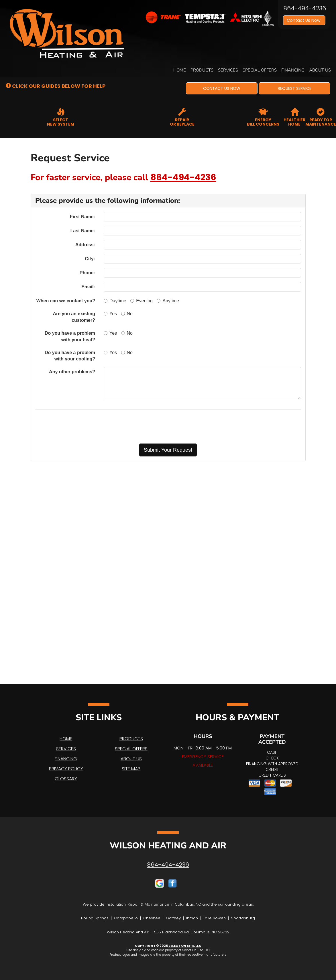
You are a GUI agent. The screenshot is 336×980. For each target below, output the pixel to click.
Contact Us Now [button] (304, 20)
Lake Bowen (215, 918)
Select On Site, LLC (185, 946)
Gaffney (173, 918)
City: (90, 259)
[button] (222, 88)
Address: (85, 245)
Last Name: (83, 231)
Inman (192, 918)
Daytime (115, 301)
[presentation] (188, 426)
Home (180, 70)
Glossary (66, 779)
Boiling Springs (95, 918)
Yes (110, 314)
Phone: (87, 273)
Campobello (126, 918)
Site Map (131, 769)
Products (202, 70)
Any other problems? (72, 372)
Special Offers (260, 70)
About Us (320, 70)
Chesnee (152, 918)
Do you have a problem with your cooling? (70, 356)
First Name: (82, 217)
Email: (88, 287)
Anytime (168, 301)
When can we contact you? (66, 301)
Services (228, 70)
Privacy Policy (66, 769)
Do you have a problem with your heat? (70, 336)
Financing (293, 70)
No (127, 314)
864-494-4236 (183, 177)
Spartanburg (243, 918)
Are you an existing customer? (74, 317)
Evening (142, 301)
